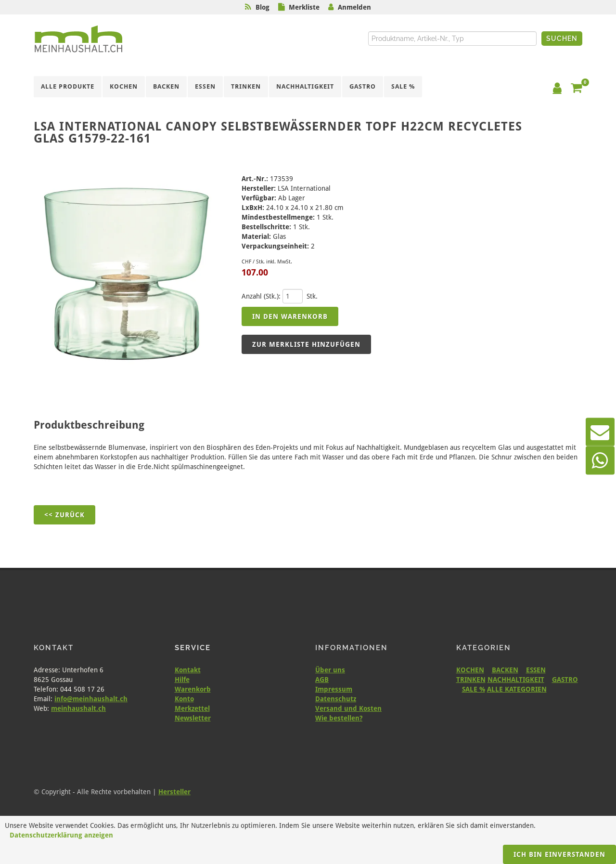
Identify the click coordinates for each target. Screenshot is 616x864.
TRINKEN (471, 680)
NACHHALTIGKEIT (516, 680)
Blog (263, 7)
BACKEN (505, 670)
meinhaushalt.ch (78, 708)
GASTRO (565, 680)
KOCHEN (470, 670)
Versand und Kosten (348, 708)
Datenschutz (336, 699)
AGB (322, 680)
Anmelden (354, 7)
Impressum (334, 689)
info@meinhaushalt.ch (91, 699)
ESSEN (536, 670)
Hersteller (174, 792)
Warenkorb (193, 689)
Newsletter (193, 718)
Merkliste (304, 7)
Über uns (330, 670)
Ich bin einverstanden (559, 854)
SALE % (474, 689)
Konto (184, 699)
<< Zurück (64, 515)
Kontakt (188, 670)
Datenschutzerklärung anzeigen (61, 835)
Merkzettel (192, 708)
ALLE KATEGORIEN (517, 689)
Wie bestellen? (339, 718)
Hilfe (182, 680)
